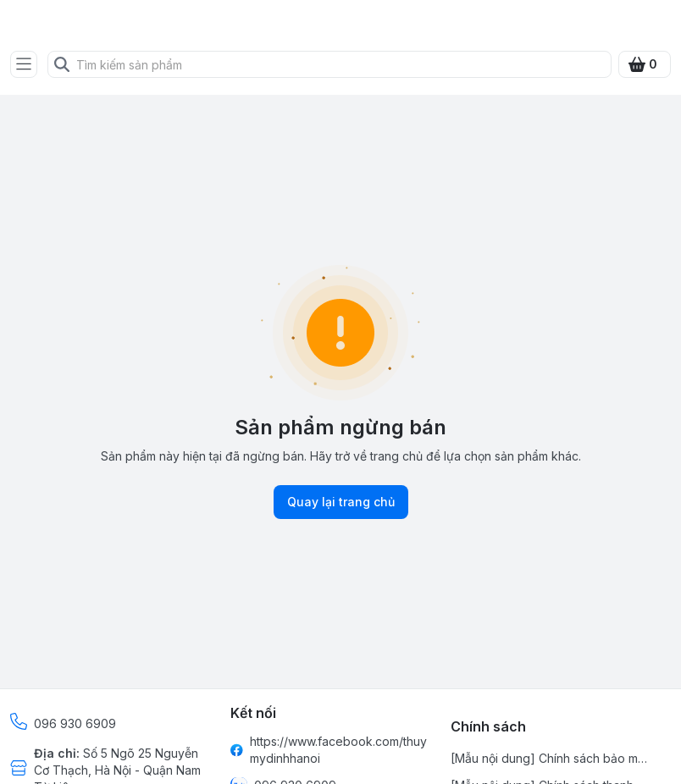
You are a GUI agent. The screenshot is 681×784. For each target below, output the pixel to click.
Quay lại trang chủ (341, 502)
